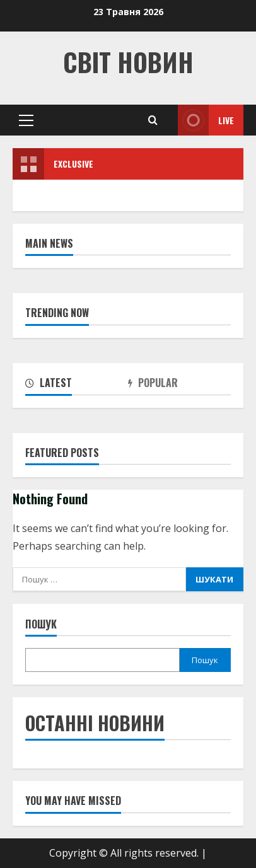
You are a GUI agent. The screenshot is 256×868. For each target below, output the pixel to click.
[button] (26, 120)
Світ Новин (128, 62)
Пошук (41, 624)
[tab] (77, 385)
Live (206, 120)
